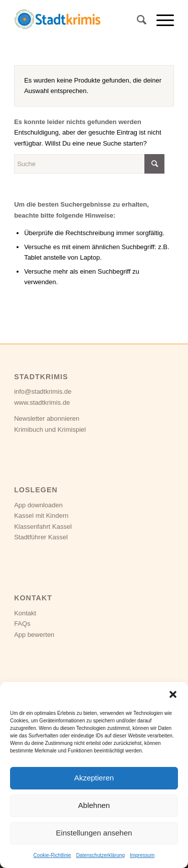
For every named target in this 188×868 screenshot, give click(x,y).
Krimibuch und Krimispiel (50, 429)
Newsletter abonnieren (47, 418)
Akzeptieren (94, 778)
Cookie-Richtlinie (52, 855)
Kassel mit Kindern (41, 516)
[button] (173, 694)
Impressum (142, 855)
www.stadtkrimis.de (42, 402)
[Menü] (160, 20)
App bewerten (34, 635)
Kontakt (25, 613)
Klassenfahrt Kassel (43, 527)
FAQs (22, 624)
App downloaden (38, 505)
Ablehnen (94, 805)
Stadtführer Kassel (41, 537)
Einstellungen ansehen (94, 833)
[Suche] (137, 20)
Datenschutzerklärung (101, 855)
